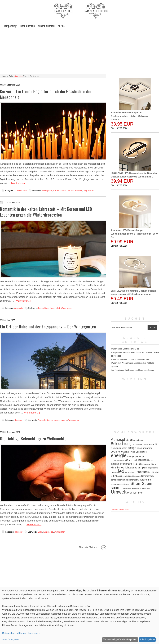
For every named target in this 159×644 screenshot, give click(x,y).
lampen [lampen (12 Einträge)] (142, 467)
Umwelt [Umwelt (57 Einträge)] (119, 492)
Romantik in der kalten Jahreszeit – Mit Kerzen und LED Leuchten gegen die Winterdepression (46, 212)
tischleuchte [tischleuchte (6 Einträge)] (144, 488)
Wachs (91, 190)
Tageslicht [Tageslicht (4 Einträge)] (127, 488)
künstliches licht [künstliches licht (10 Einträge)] (120, 468)
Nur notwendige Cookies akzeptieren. (120, 639)
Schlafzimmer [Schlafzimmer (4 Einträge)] (135, 476)
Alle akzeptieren (147, 639)
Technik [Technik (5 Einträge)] (135, 488)
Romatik (79, 190)
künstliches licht (67, 190)
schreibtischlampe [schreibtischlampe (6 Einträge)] (119, 480)
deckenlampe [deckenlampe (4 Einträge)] (137, 444)
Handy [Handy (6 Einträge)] (150, 460)
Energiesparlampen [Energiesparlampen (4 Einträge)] (118, 460)
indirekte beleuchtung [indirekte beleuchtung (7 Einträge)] (122, 464)
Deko (40, 532)
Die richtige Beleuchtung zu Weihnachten (34, 438)
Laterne (64, 420)
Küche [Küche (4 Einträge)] (154, 464)
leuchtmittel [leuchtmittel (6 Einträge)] (154, 472)
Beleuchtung (44, 308)
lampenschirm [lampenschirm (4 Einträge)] (153, 468)
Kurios (61, 26)
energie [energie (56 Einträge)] (119, 455)
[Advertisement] (79, 52)
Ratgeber (18, 420)
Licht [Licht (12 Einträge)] (114, 476)
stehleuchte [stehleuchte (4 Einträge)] (126, 484)
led (58, 308)
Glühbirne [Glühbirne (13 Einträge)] (140, 460)
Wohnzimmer (66, 308)
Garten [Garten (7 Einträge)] (130, 460)
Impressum (34, 633)
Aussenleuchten (46, 26)
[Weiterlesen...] (19, 183)
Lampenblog (10, 26)
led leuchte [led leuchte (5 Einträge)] (129, 472)
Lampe (57, 420)
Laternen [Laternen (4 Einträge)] (114, 472)
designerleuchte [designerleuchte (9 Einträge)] (120, 452)
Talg (85, 190)
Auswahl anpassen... (11, 639)
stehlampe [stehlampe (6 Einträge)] (116, 484)
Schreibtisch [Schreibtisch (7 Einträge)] (147, 476)
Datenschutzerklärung (14, 633)
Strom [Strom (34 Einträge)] (136, 483)
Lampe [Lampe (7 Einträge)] (134, 468)
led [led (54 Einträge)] (121, 471)
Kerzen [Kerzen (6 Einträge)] (136, 464)
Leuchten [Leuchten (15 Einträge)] (141, 472)
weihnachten (60, 532)
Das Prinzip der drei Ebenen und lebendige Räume (133, 370)
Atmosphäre (47, 190)
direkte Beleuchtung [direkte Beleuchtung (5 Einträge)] (138, 452)
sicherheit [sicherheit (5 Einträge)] (133, 480)
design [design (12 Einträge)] (132, 448)
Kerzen (56, 190)
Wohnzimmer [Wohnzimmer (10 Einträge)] (135, 493)
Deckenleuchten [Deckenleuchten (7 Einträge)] (119, 448)
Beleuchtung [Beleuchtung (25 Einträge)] (121, 444)
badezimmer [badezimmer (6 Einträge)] (138, 440)
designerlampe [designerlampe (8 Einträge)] (145, 448)
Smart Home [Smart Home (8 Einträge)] (144, 480)
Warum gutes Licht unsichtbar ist (125, 349)
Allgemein (19, 308)
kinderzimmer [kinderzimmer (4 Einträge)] (146, 464)
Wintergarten (74, 420)
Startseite (19, 76)
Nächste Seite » (104, 548)
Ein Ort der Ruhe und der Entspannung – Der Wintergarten (48, 327)
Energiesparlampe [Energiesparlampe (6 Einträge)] (136, 456)
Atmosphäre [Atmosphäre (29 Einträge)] (121, 439)
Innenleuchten (27, 26)
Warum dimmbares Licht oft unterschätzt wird (130, 359)
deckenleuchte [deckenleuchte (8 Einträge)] (151, 444)
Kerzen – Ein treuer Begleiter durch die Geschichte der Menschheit (46, 94)
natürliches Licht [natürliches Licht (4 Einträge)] (124, 476)
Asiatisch (42, 420)
